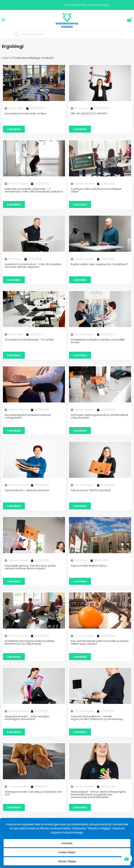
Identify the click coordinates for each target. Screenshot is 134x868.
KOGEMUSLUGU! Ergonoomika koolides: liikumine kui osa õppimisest (30, 642)
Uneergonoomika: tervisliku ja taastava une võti (33, 793)
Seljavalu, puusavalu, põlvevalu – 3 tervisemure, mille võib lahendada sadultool (34, 190)
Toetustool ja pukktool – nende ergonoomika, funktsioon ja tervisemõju (97, 718)
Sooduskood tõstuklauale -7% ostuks (29, 339)
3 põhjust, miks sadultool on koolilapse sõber (96, 190)
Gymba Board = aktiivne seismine (27, 490)
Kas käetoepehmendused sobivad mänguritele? (28, 416)
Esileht (6, 58)
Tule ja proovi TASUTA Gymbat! (91, 490)
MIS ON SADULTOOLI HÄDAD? (89, 113)
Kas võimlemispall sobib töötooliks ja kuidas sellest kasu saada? (100, 642)
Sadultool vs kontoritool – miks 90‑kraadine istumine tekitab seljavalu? (33, 265)
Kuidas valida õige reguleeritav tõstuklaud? (99, 264)
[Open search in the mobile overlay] (67, 34)
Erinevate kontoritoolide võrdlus (25, 113)
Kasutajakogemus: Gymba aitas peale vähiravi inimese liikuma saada (30, 567)
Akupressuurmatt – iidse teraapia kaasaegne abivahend (27, 718)
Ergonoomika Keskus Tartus (89, 566)
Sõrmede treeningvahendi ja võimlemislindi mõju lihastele (99, 416)
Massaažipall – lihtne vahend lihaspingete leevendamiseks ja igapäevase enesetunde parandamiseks (98, 794)
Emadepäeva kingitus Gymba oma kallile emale (98, 341)
